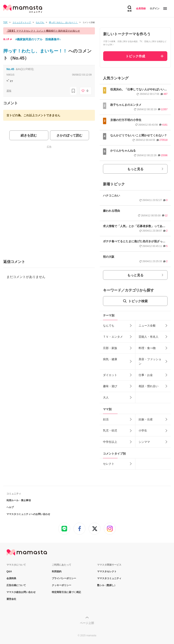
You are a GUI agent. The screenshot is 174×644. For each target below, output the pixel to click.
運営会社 (11, 599)
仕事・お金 (146, 375)
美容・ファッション (150, 361)
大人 (106, 397)
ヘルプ (10, 507)
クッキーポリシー (62, 585)
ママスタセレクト (107, 571)
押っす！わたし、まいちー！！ (36, 51)
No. (10, 69)
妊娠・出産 (146, 419)
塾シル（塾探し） (107, 585)
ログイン (155, 9)
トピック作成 (135, 56)
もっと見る (135, 169)
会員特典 (11, 578)
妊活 (106, 419)
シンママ (144, 442)
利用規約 (57, 571)
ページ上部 (87, 623)
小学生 (143, 430)
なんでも (109, 326)
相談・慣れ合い (149, 386)
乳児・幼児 (110, 430)
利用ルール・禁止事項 (19, 500)
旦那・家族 (110, 348)
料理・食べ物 (147, 348)
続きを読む (29, 135)
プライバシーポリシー (64, 578)
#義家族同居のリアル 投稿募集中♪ (38, 39)
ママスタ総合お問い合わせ (21, 592)
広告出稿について (16, 585)
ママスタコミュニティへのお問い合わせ (28, 514)
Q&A (9, 571)
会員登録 (141, 9)
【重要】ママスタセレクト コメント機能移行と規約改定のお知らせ (43, 31)
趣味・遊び (110, 386)
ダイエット (110, 375)
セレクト (109, 464)
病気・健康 (110, 359)
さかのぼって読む (69, 135)
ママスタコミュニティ (109, 578)
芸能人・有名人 (149, 337)
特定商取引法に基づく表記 (66, 592)
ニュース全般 (147, 326)
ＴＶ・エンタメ (113, 337)
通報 (9, 91)
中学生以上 (110, 442)
